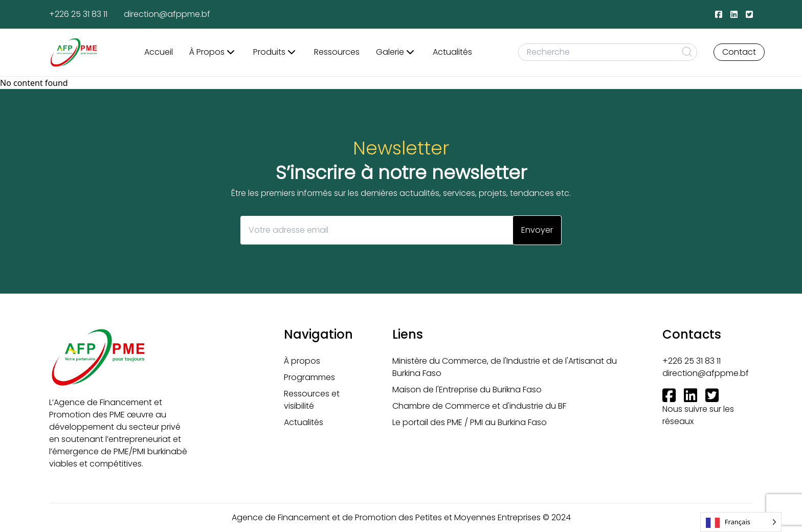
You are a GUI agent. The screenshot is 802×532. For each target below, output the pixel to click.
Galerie (396, 52)
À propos (302, 361)
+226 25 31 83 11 (78, 14)
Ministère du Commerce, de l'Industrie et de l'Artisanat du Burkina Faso (505, 367)
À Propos (213, 52)
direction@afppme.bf (167, 14)
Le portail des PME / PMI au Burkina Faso (470, 422)
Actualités (452, 52)
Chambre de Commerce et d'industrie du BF (479, 406)
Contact (739, 52)
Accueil (159, 52)
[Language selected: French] (741, 522)
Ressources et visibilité (312, 400)
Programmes (309, 377)
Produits (275, 52)
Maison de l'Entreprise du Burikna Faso (467, 390)
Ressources (337, 52)
